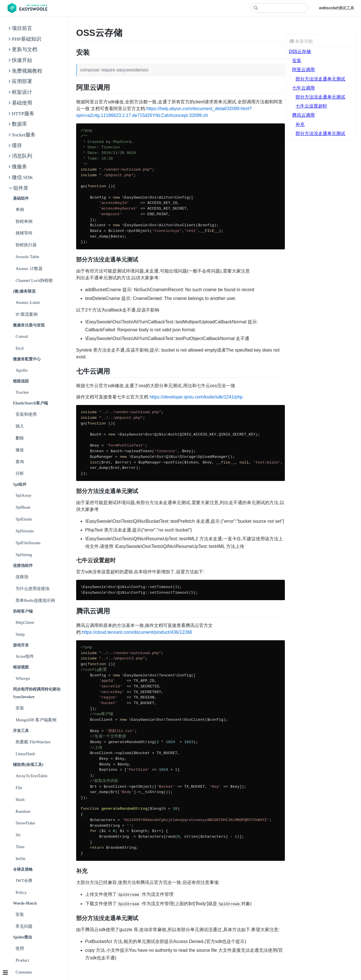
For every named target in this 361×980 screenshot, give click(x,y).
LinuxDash (25, 754)
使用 (20, 948)
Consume (24, 972)
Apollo (22, 370)
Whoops (23, 678)
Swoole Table (27, 257)
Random (23, 811)
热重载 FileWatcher (33, 742)
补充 (300, 124)
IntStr (20, 858)
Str (18, 835)
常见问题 (24, 926)
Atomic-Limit (28, 302)
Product (22, 960)
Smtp (20, 634)
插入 (20, 426)
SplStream (25, 531)
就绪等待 (24, 233)
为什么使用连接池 (32, 588)
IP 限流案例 (27, 314)
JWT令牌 (24, 880)
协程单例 (24, 221)
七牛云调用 (303, 88)
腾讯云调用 (303, 115)
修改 (20, 450)
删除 (20, 438)
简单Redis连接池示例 (35, 600)
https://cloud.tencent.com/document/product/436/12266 (137, 632)
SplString (24, 555)
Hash (20, 799)
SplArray (24, 495)
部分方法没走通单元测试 (320, 79)
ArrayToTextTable (32, 776)
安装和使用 (26, 414)
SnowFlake (25, 823)
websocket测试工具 (337, 8)
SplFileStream (28, 543)
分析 (20, 473)
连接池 (22, 577)
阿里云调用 (303, 70)
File (19, 788)
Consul (22, 336)
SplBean (23, 507)
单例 (20, 209)
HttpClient (25, 622)
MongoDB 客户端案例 (36, 720)
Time (20, 847)
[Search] (279, 8)
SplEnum (24, 519)
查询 (20, 462)
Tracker (22, 392)
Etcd (19, 348)
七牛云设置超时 (311, 106)
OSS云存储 (300, 52)
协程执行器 (26, 245)
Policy (21, 892)
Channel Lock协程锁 (34, 280)
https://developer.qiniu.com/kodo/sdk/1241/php (196, 397)
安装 (20, 708)
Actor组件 (25, 656)
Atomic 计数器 (29, 268)
